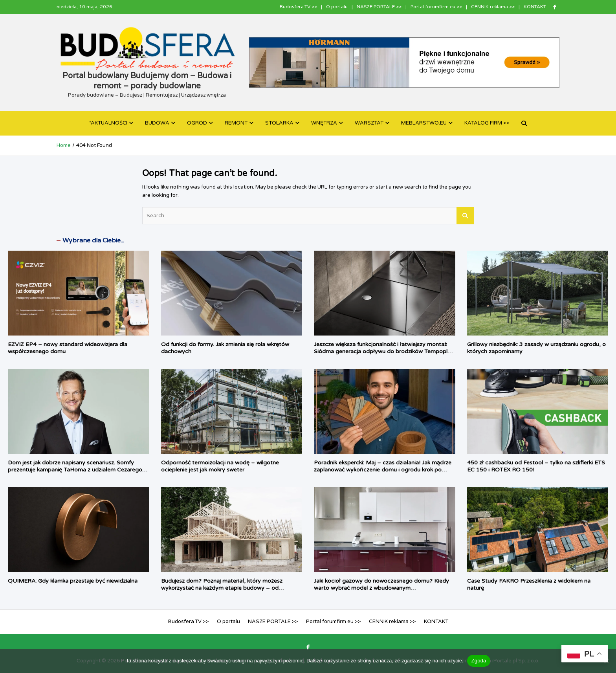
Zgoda (478, 661)
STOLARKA (279, 123)
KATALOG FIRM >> (487, 123)
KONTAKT (535, 7)
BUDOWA (157, 123)
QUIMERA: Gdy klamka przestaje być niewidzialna (73, 581)
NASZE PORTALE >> (379, 7)
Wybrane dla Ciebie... (93, 240)
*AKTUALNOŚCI (108, 123)
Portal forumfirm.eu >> (436, 7)
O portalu (337, 7)
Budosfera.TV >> (298, 7)
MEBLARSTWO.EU (424, 123)
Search (465, 216)
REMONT (236, 123)
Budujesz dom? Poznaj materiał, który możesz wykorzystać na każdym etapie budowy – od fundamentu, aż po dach (222, 588)
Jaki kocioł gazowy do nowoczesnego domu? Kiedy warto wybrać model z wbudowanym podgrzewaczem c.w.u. (381, 588)
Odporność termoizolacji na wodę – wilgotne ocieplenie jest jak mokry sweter (220, 466)
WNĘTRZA (324, 123)
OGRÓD (197, 123)
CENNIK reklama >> (493, 7)
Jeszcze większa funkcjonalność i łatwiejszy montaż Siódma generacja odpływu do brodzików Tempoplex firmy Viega (384, 351)
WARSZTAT (369, 123)
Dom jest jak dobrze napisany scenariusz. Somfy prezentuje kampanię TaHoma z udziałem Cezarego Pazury (75, 470)
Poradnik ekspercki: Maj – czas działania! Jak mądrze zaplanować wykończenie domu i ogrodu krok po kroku (383, 470)
